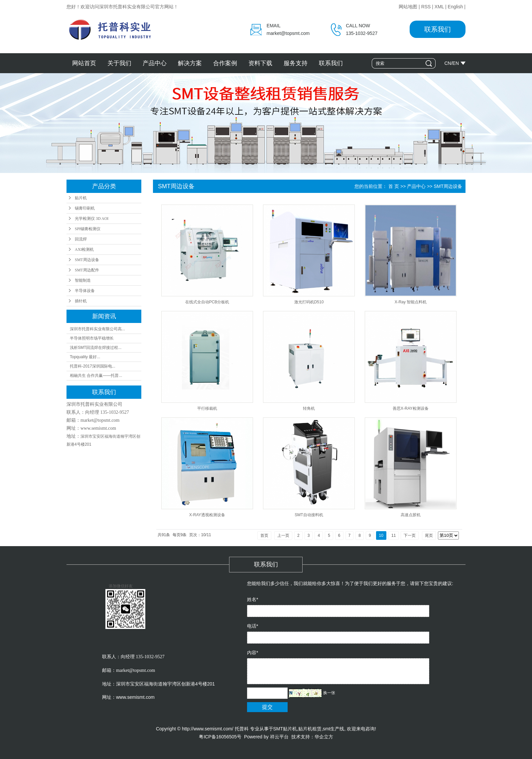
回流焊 (81, 239)
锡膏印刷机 (85, 208)
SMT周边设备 (87, 260)
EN (456, 63)
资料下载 (260, 63)
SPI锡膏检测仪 (88, 229)
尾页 (429, 535)
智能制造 (83, 280)
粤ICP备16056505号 (220, 737)
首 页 (394, 186)
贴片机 (81, 198)
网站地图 (408, 7)
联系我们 (438, 29)
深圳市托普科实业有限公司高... (97, 329)
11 (394, 535)
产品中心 (155, 63)
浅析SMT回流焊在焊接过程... (96, 348)
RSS (426, 7)
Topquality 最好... (85, 357)
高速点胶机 (411, 515)
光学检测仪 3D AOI (92, 219)
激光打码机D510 (309, 302)
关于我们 (119, 63)
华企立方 (324, 737)
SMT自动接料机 (309, 515)
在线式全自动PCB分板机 (207, 302)
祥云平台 (279, 737)
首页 (264, 535)
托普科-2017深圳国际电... (93, 366)
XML (439, 7)
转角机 (309, 408)
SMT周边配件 (87, 270)
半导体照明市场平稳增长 (92, 338)
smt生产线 (334, 729)
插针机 (81, 301)
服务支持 (296, 63)
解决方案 (190, 63)
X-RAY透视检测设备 (207, 515)
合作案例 (225, 63)
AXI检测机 (84, 249)
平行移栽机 (207, 408)
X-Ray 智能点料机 (411, 302)
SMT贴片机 (285, 729)
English (456, 7)
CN (448, 63)
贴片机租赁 (310, 729)
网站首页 (84, 63)
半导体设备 (85, 291)
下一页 (410, 535)
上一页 (283, 535)
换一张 (329, 693)
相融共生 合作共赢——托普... (96, 376)
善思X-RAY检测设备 (411, 408)
